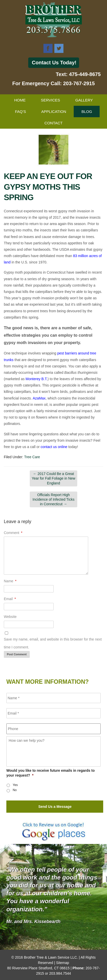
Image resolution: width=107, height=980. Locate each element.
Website (10, 617)
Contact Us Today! (54, 63)
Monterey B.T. (37, 379)
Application (54, 112)
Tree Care (32, 457)
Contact (53, 123)
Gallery (84, 100)
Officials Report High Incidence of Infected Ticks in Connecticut (53, 499)
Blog (87, 112)
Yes (15, 785)
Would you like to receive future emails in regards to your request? (51, 773)
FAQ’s (20, 112)
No (15, 790)
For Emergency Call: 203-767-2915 (53, 83)
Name (10, 581)
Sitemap (62, 963)
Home (20, 100)
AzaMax (39, 398)
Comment (13, 533)
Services (51, 100)
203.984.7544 (60, 973)
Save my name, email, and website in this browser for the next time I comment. (53, 643)
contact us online (54, 447)
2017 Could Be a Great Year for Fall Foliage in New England (53, 478)
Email (10, 599)
